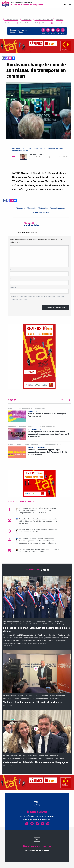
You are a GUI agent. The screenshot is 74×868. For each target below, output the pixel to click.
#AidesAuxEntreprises (17, 427)
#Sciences (57, 23)
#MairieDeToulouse (11, 698)
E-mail (13, 279)
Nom (12, 270)
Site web (13, 288)
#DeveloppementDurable (44, 19)
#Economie (28, 148)
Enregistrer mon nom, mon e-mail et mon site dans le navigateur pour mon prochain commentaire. (38, 298)
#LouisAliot (58, 621)
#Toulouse (33, 696)
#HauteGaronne (10, 696)
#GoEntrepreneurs (47, 427)
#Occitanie (23, 696)
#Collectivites (26, 19)
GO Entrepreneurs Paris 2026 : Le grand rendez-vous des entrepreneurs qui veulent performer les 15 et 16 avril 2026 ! (48, 434)
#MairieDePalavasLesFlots (29, 23)
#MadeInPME (40, 409)
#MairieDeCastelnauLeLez (14, 758)
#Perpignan (28, 621)
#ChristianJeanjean (11, 19)
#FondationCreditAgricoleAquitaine (46, 445)
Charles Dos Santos (37, 155)
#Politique (37, 624)
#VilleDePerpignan (59, 624)
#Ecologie (60, 19)
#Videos (46, 624)
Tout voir (66, 400)
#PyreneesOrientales (43, 621)
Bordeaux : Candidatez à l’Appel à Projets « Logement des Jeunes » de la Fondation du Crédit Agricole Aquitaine (47, 452)
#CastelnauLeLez (10, 756)
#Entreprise (33, 427)
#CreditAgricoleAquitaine (19, 445)
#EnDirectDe (40, 148)
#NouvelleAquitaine (55, 148)
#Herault (23, 756)
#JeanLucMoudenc (58, 696)
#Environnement (11, 23)
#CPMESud (12, 409)
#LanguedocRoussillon (12, 621)
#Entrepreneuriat (26, 409)
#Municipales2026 (23, 624)
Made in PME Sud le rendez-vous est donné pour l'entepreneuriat (47, 415)
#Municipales (9, 624)
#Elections (44, 696)
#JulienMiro (55, 756)
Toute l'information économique (27, 4)
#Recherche (46, 23)
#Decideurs (17, 148)
